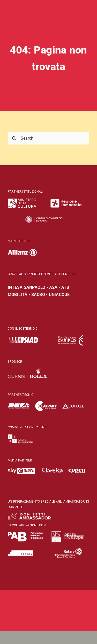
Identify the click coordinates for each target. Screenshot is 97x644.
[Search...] (48, 138)
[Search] (14, 138)
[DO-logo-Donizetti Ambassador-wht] (29, 515)
